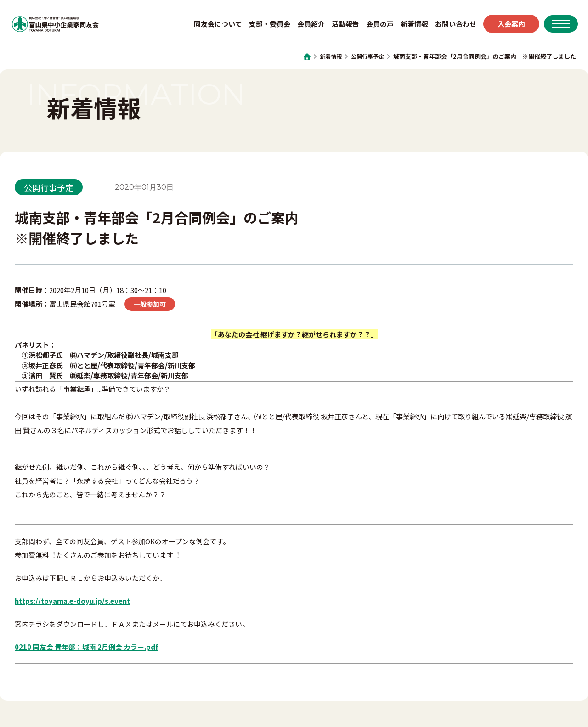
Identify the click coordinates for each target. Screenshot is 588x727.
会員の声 (375, 25)
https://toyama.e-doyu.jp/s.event (72, 601)
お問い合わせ (451, 25)
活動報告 (341, 25)
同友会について (213, 25)
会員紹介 (306, 25)
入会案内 (507, 25)
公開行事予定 (366, 56)
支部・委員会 (265, 25)
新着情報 (410, 25)
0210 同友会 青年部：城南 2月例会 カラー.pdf (87, 647)
